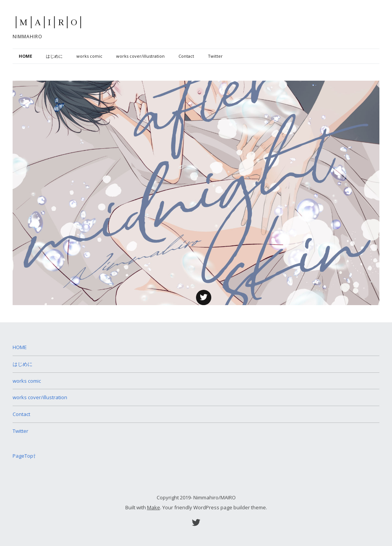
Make (154, 507)
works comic (89, 56)
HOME (25, 56)
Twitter (215, 56)
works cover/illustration (140, 56)
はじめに (54, 56)
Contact (186, 56)
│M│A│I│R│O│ (49, 23)
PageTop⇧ (24, 456)
